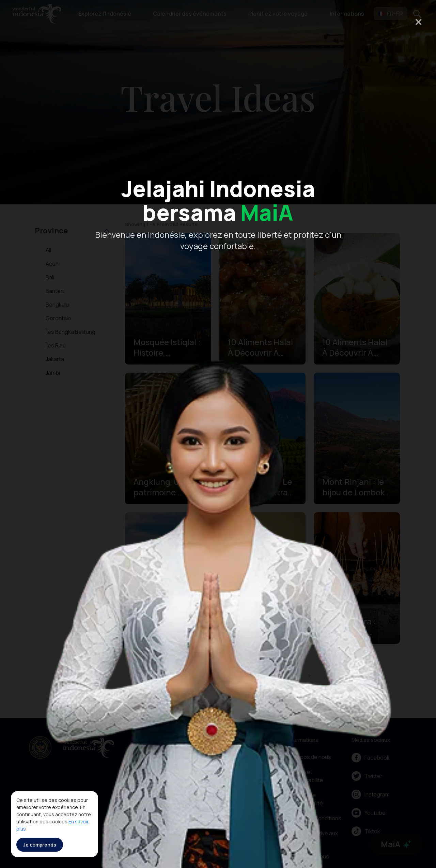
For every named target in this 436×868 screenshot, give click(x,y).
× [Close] (418, 22)
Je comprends (40, 845)
